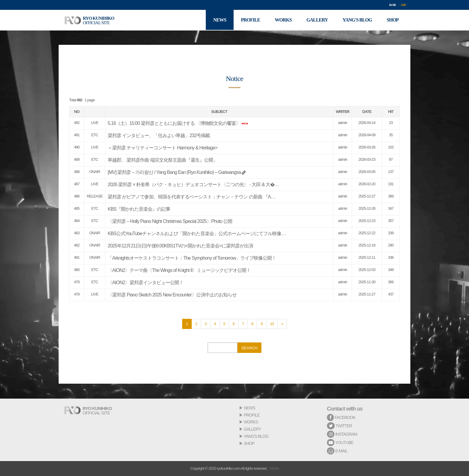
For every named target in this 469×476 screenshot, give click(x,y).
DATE (367, 112)
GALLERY (252, 429)
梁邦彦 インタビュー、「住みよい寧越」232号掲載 (159, 136)
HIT (391, 112)
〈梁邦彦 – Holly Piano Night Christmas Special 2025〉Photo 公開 (170, 221)
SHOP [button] (392, 20)
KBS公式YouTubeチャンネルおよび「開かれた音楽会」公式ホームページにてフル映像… (197, 234)
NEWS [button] (218, 20)
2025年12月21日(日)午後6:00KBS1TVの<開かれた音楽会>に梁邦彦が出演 (180, 246)
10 (272, 324)
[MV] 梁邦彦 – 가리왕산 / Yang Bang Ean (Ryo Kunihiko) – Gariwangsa (174, 172)
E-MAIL (337, 451)
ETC (95, 135)
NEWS (249, 408)
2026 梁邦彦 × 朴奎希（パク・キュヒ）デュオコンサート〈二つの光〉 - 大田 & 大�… (193, 185)
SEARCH (249, 348)
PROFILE (252, 415)
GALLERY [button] (317, 20)
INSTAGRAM (342, 434)
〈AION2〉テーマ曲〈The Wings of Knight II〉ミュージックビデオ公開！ (179, 270)
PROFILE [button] (249, 20)
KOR (392, 5)
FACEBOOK (341, 417)
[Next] (282, 324)
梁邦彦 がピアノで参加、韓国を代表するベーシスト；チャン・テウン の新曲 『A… (191, 197)
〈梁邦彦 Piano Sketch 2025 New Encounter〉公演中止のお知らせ (172, 295)
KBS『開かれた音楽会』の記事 (139, 209)
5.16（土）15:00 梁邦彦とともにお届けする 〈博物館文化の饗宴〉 (174, 123)
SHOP (249, 443)
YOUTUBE (340, 443)
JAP (403, 5)
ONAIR (95, 172)
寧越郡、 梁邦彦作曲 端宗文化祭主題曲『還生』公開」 (163, 160)
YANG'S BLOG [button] (357, 20)
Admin (274, 468)
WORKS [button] (282, 20)
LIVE (95, 123)
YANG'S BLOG (256, 436)
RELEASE (95, 196)
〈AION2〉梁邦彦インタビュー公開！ (146, 283)
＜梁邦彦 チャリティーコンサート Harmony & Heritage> (163, 148)
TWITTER (339, 426)
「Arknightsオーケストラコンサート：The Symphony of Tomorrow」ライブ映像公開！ (192, 258)
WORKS (251, 422)
